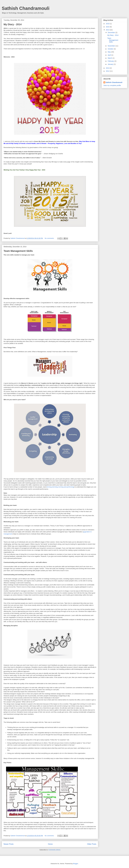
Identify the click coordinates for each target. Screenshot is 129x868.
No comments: (50, 238)
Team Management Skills (18, 251)
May (109, 52)
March (110, 58)
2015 (108, 27)
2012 (108, 71)
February (111, 61)
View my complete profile (112, 85)
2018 (108, 24)
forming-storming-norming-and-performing (60, 487)
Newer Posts (9, 844)
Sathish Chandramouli (26, 8)
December (112, 33)
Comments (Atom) (54, 850)
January (111, 64)
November (112, 46)
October (111, 49)
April (109, 55)
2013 (108, 68)
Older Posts (92, 844)
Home (50, 844)
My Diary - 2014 (13, 24)
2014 (108, 30)
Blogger (75, 864)
